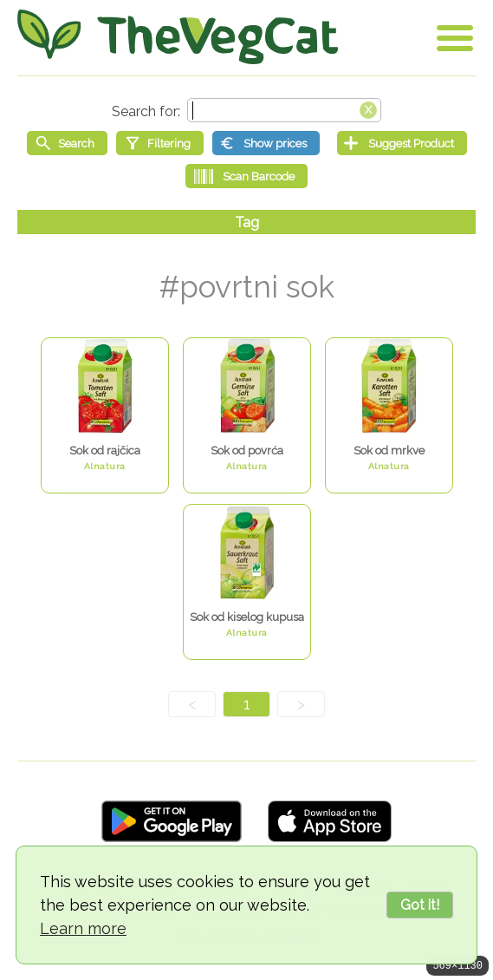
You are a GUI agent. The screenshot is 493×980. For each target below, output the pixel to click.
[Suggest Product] (402, 143)
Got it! (420, 905)
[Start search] (67, 143)
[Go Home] (178, 37)
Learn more (83, 928)
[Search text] (284, 110)
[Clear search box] (368, 108)
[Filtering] (160, 143)
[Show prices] (266, 143)
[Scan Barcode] (246, 176)
